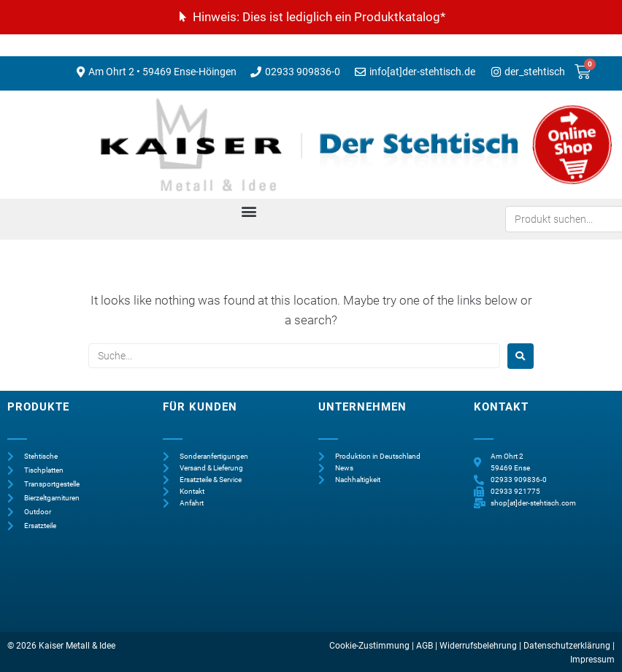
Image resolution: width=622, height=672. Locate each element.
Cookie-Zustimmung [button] (369, 646)
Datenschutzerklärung (567, 646)
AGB (425, 646)
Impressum (592, 660)
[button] (249, 211)
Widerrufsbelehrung (478, 646)
